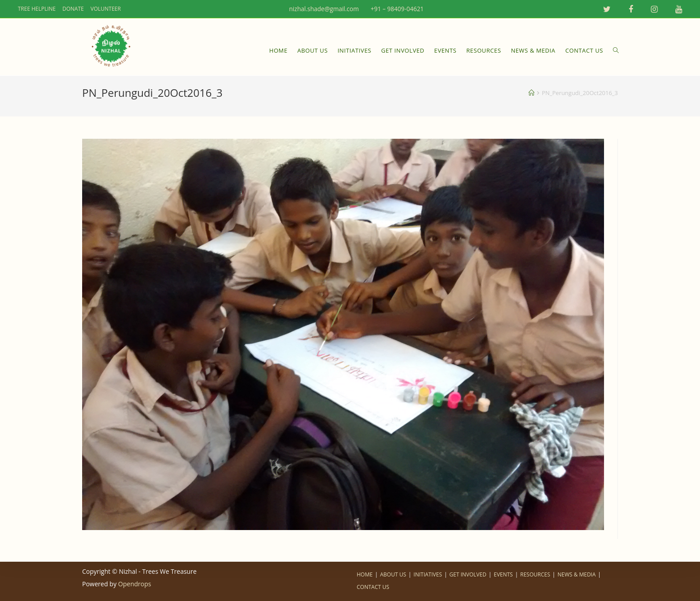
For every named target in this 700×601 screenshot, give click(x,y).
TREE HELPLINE (37, 9)
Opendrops (135, 584)
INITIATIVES (428, 574)
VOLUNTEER (106, 9)
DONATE (73, 9)
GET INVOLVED (468, 574)
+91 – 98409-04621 (397, 9)
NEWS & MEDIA (577, 574)
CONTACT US (373, 587)
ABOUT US (393, 574)
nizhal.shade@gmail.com (320, 9)
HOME (365, 574)
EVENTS (503, 574)
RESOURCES (535, 574)
